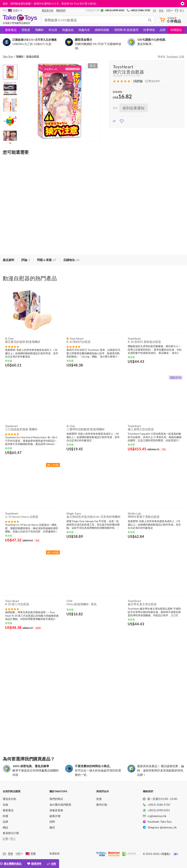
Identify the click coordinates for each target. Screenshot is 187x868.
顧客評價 (55, 816)
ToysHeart (172, 56)
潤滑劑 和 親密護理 (126, 30)
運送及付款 (9, 799)
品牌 (163, 30)
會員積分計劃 (11, 833)
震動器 (26, 30)
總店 (52, 827)
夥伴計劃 (102, 805)
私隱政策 (55, 853)
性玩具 (53, 30)
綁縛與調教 (102, 30)
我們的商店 (56, 799)
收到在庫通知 (134, 108)
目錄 (5, 805)
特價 (5, 816)
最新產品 (11, 30)
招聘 (52, 822)
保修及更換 (56, 810)
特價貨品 (176, 30)
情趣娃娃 (68, 30)
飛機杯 (39, 30)
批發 (99, 799)
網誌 (5, 827)
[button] (10, 143)
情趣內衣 (84, 30)
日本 (182, 56)
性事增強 (149, 30)
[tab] (26, 260)
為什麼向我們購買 (60, 805)
